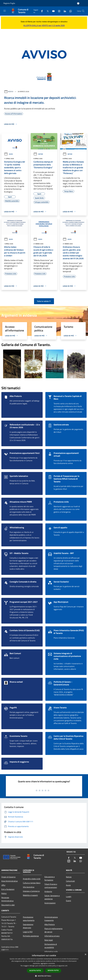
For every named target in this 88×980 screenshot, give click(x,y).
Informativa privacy (52, 936)
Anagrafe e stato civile (32, 879)
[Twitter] (47, 11)
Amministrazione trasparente (51, 919)
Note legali (49, 940)
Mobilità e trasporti (30, 895)
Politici (4, 893)
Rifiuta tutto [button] (53, 970)
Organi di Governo (8, 877)
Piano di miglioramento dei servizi (53, 930)
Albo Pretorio (50, 924)
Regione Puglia (9, 3)
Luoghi (69, 897)
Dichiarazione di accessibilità (51, 946)
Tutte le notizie (44, 301)
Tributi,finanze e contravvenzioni (51, 886)
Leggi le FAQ (28, 932)
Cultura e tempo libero (32, 883)
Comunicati (70, 881)
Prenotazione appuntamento (29, 919)
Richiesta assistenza (31, 936)
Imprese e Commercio (31, 891)
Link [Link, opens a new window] (66, 966)
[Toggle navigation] (5, 11)
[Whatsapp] (70, 11)
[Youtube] (52, 11)
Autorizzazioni (50, 903)
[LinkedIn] (64, 11)
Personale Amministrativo (7, 899)
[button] (44, 976)
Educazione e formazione (50, 878)
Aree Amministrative (10, 881)
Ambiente (48, 891)
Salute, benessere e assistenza (52, 897)
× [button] (85, 955)
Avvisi (11, 91)
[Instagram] (58, 11)
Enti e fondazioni (8, 889)
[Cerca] (83, 11)
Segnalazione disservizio (28, 926)
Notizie (38, 154)
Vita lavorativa (29, 887)
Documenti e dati (8, 905)
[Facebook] (41, 11)
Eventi (69, 901)
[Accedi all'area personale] (78, 3)
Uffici (3, 885)
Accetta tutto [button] (35, 971)
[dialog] (44, 966)
